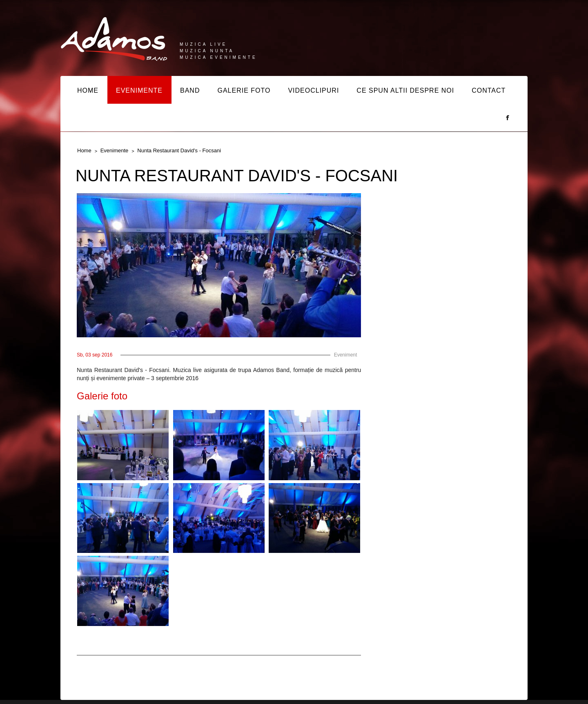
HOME (88, 90)
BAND (190, 90)
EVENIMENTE (139, 90)
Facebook (508, 118)
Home (84, 150)
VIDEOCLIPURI (313, 90)
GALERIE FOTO (244, 90)
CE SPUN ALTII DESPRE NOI (405, 90)
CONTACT (489, 90)
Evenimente (115, 150)
